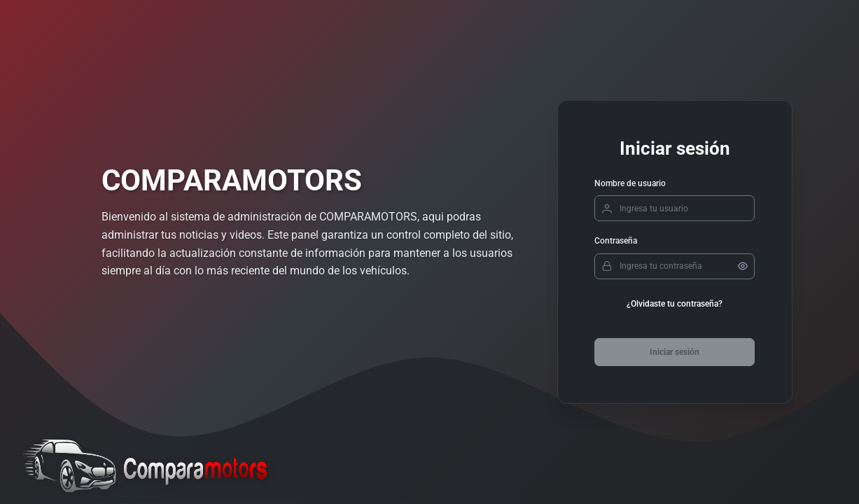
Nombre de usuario (630, 183)
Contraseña (616, 241)
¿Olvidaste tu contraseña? (675, 304)
